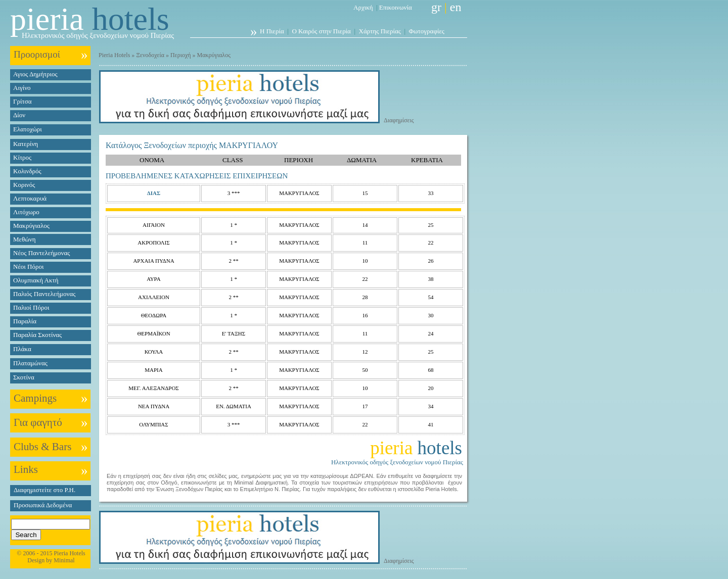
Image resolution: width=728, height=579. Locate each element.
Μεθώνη (24, 239)
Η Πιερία (272, 31)
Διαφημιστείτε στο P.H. (44, 490)
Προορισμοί (37, 54)
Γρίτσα (22, 101)
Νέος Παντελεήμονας (41, 253)
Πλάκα (22, 349)
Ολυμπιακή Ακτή (36, 280)
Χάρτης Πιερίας (380, 31)
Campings (35, 398)
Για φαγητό (38, 422)
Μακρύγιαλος (31, 226)
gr (436, 7)
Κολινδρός (27, 171)
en (456, 7)
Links (26, 469)
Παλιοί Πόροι (31, 307)
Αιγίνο (22, 88)
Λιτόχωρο (26, 212)
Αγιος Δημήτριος (35, 74)
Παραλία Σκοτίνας (37, 335)
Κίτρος (22, 157)
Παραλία (25, 321)
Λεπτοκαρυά (30, 198)
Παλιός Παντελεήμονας (44, 294)
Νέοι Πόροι (28, 267)
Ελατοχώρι (28, 129)
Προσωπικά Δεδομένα (43, 505)
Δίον (19, 115)
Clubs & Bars (42, 447)
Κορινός (24, 185)
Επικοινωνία (396, 7)
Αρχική (363, 7)
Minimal (64, 560)
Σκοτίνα (24, 377)
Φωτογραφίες (427, 31)
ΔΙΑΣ (154, 193)
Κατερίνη (26, 144)
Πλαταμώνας (30, 363)
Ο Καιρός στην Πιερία (321, 31)
